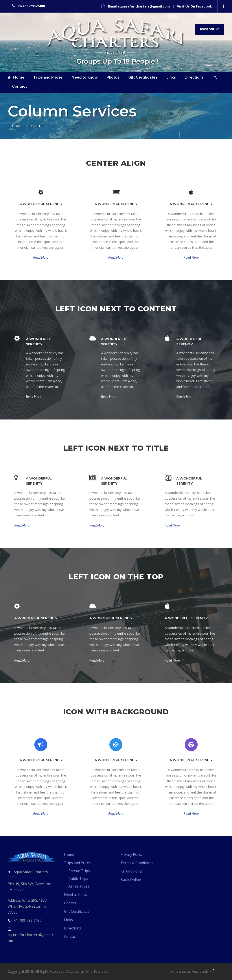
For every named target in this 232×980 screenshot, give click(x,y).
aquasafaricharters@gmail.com (144, 6)
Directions (194, 77)
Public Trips (78, 878)
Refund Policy (132, 871)
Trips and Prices (48, 77)
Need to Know (85, 77)
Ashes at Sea (79, 886)
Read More (41, 258)
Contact (19, 86)
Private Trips (79, 871)
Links (171, 77)
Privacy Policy (131, 854)
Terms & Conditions (137, 863)
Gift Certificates (143, 77)
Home (16, 77)
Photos (113, 77)
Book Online (210, 29)
